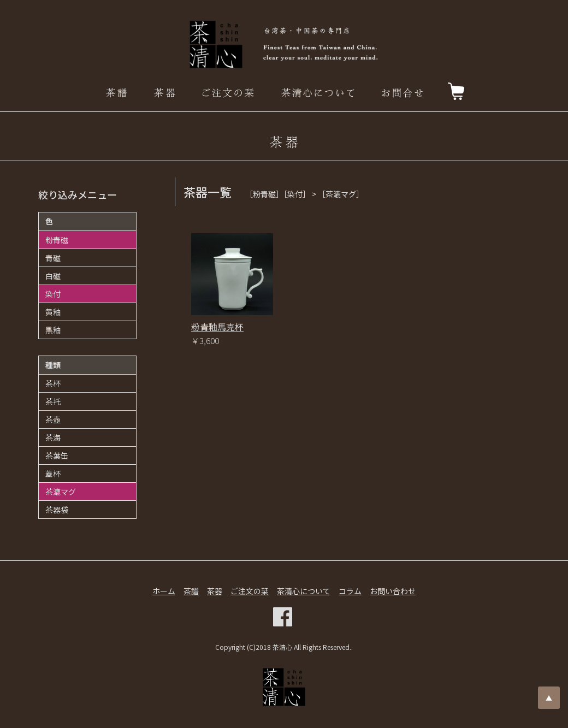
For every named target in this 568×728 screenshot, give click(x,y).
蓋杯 (53, 474)
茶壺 (53, 419)
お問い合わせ (393, 591)
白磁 (53, 276)
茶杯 (53, 383)
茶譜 (191, 591)
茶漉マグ (61, 492)
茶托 (53, 401)
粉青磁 (57, 240)
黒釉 (53, 330)
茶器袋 (57, 510)
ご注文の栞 (250, 591)
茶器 (215, 591)
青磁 (53, 258)
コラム (350, 591)
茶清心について (304, 591)
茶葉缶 (57, 455)
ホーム (164, 591)
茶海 (53, 437)
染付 (53, 294)
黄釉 (53, 312)
